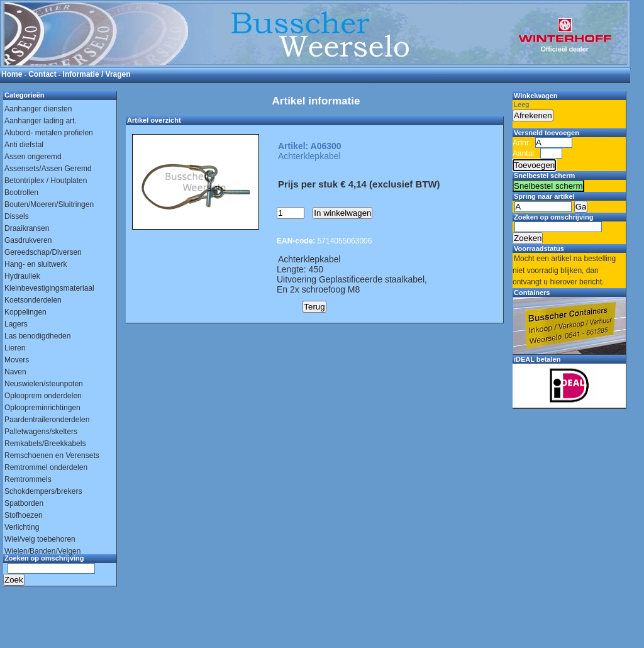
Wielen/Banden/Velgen (42, 551)
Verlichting (22, 527)
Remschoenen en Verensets (52, 455)
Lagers (16, 324)
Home (12, 74)
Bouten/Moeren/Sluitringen (49, 204)
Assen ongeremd (33, 157)
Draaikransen (27, 228)
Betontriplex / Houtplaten (46, 181)
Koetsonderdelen (33, 300)
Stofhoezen (24, 515)
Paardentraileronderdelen (47, 420)
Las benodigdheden (37, 336)
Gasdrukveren (28, 240)
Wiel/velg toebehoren (40, 539)
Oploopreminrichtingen (42, 408)
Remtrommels (28, 479)
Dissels (17, 216)
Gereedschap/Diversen (43, 252)
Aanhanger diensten (38, 109)
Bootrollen (21, 193)
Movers (17, 360)
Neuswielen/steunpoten (44, 384)
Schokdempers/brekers (43, 491)
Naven (15, 372)
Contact (42, 74)
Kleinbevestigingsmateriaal (49, 288)
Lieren (15, 348)
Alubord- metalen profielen (49, 133)
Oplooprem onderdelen (43, 396)
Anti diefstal (24, 145)
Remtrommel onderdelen (46, 467)
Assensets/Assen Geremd (48, 169)
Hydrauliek (22, 276)
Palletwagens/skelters (41, 432)
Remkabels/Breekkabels (45, 444)
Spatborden (24, 503)
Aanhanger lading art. (41, 121)
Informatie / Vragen (97, 74)
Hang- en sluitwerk (36, 264)
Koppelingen (25, 312)
